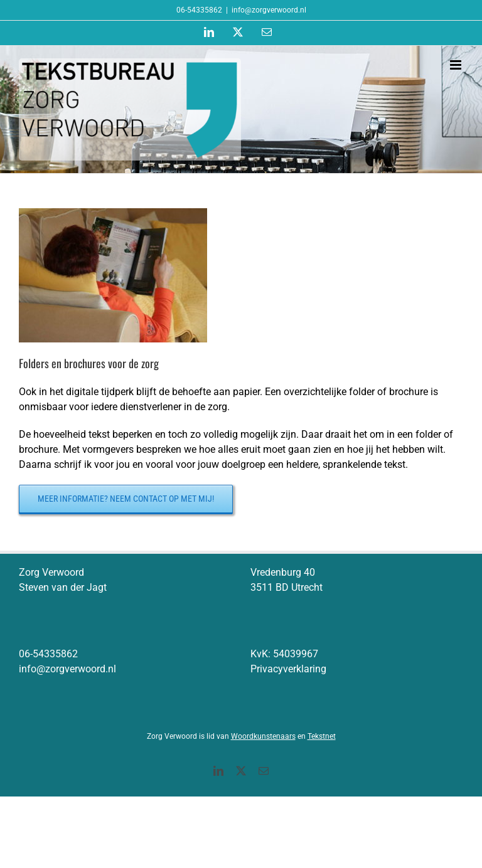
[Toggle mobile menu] (457, 65)
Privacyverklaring (288, 669)
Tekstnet (322, 736)
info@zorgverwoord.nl (269, 10)
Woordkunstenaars (263, 736)
